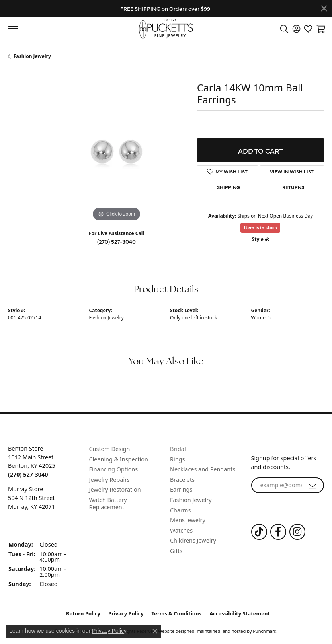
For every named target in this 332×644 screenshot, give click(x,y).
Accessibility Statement (240, 613)
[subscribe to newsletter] (312, 485)
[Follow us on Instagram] (297, 531)
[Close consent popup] (155, 631)
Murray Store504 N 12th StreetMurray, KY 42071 (31, 498)
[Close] (324, 8)
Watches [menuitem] (181, 530)
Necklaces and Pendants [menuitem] (203, 469)
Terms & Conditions (177, 613)
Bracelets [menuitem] (182, 479)
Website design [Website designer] (174, 631)
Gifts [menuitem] (176, 551)
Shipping (228, 187)
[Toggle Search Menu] (284, 29)
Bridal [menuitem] (178, 449)
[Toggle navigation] (13, 29)
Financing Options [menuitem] (114, 469)
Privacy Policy (126, 613)
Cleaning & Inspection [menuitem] (119, 459)
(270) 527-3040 (116, 241)
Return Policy (83, 613)
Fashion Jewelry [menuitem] (191, 500)
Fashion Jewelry (32, 56)
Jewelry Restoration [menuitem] (115, 490)
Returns (293, 187)
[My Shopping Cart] (320, 29)
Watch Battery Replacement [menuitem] (108, 503)
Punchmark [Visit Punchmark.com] (265, 631)
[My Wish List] (308, 29)
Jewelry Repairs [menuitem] (109, 479)
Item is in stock (260, 227)
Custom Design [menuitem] (110, 449)
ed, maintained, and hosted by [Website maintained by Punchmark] (221, 631)
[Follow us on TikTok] (259, 531)
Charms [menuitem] (180, 510)
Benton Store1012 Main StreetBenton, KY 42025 (32, 461)
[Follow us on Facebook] (278, 531)
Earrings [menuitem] (181, 490)
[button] (45, 438)
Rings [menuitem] (177, 459)
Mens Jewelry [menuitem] (188, 520)
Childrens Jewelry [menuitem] (193, 541)
